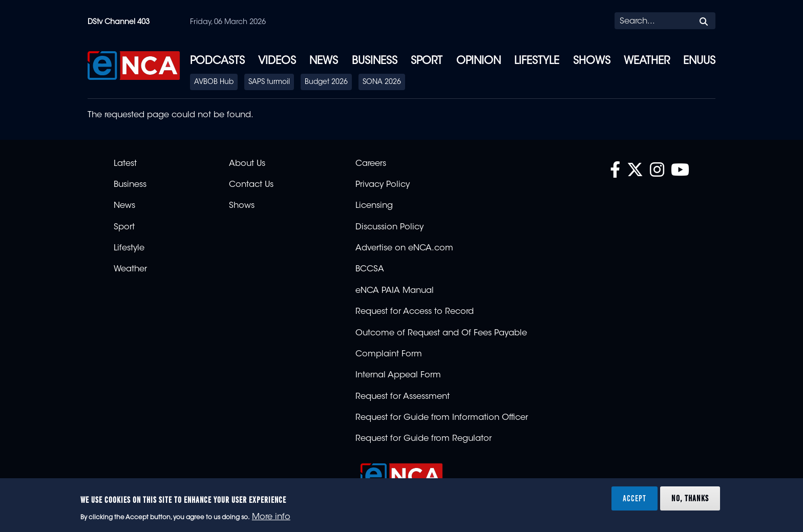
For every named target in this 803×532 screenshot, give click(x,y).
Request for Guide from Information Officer (442, 418)
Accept (635, 498)
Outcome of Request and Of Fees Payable (441, 333)
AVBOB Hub (214, 82)
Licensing (374, 206)
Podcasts (217, 61)
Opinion (479, 61)
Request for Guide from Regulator (424, 439)
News (324, 61)
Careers (371, 164)
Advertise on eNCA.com (404, 248)
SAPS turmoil (269, 82)
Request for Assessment (403, 397)
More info (271, 517)
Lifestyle (537, 61)
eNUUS (699, 61)
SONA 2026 (382, 82)
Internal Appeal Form (398, 375)
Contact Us (251, 185)
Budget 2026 (326, 82)
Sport (427, 61)
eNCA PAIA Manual (395, 291)
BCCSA (370, 269)
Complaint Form (389, 354)
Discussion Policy (389, 227)
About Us (247, 164)
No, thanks (690, 498)
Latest (125, 164)
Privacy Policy (383, 185)
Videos (277, 61)
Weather (647, 61)
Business (375, 61)
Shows (592, 61)
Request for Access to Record (415, 312)
